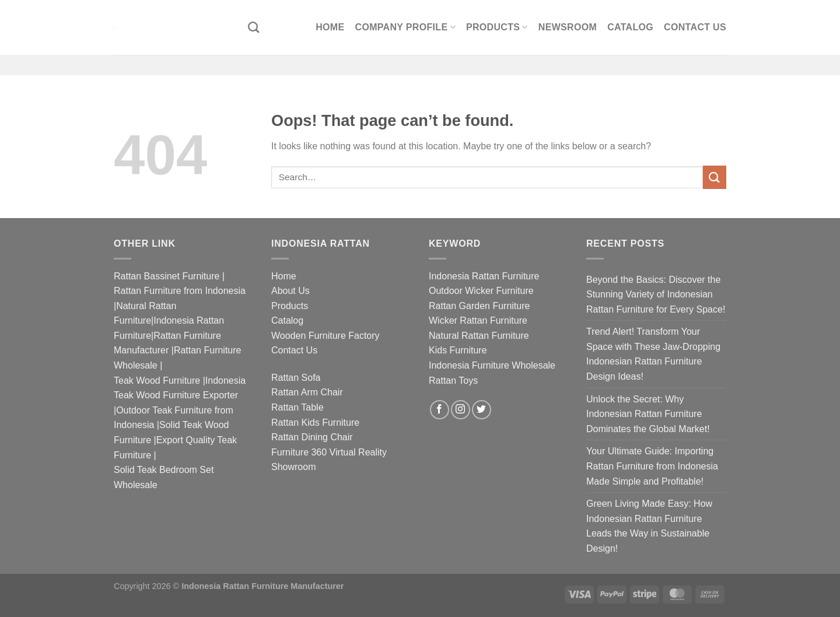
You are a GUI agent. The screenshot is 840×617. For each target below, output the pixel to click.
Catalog (630, 27)
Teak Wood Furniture (157, 381)
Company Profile (405, 27)
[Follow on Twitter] (482, 410)
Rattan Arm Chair (307, 392)
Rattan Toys (453, 381)
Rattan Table (297, 407)
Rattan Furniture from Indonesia (180, 291)
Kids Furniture (458, 350)
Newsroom (568, 27)
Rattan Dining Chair (312, 437)
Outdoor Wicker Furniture (481, 291)
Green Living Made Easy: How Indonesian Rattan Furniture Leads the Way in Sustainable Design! (649, 526)
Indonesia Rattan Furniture (484, 276)
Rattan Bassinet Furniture (167, 276)
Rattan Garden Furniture (479, 306)
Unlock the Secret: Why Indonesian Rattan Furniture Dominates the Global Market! (648, 414)
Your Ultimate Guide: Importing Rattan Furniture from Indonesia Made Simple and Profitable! (652, 466)
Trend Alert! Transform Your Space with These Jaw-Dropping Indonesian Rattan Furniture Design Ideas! (653, 354)
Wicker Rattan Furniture (478, 320)
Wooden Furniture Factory (325, 336)
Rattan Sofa (296, 378)
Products (497, 27)
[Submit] (715, 177)
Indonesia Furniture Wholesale (492, 365)
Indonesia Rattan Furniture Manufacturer (262, 586)
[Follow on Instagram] (461, 410)
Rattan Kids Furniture (315, 423)
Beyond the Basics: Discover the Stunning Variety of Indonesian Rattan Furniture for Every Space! (656, 295)
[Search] (253, 27)
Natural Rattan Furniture (479, 336)
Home (330, 27)
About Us (290, 291)
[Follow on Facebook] (440, 410)
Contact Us (695, 27)
